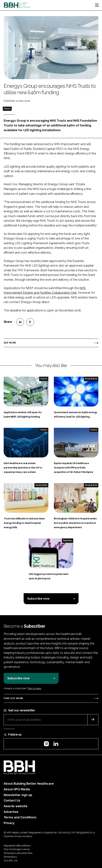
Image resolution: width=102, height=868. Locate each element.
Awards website (16, 806)
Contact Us (12, 800)
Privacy (9, 823)
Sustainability (41, 485)
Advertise (11, 812)
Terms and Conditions (20, 817)
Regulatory (68, 540)
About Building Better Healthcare (29, 784)
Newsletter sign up (18, 795)
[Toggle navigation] (97, 5)
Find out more (13, 698)
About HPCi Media (17, 789)
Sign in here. (35, 688)
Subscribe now (38, 599)
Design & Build (91, 379)
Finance (7, 109)
